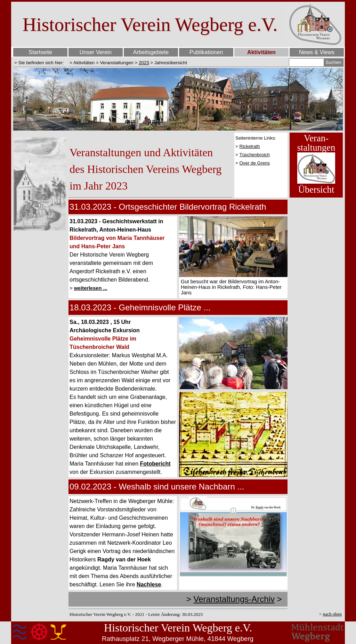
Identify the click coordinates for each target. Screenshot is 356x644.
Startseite (40, 52)
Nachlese (149, 584)
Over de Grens (255, 163)
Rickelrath (250, 146)
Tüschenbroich (255, 155)
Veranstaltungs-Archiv (234, 599)
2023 (144, 63)
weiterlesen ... (91, 288)
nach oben (332, 614)
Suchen (333, 62)
